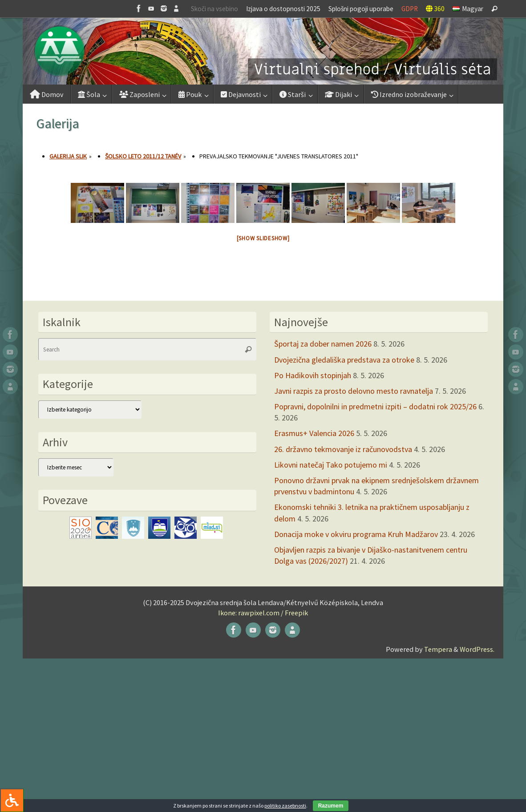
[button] (263, 51)
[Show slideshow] (263, 238)
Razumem (331, 806)
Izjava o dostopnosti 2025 (283, 9)
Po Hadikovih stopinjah (313, 375)
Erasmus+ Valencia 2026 (314, 433)
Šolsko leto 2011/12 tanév (143, 156)
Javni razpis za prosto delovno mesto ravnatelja (354, 391)
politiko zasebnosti (285, 806)
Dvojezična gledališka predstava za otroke (344, 360)
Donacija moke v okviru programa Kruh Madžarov (356, 534)
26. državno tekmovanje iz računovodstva (343, 449)
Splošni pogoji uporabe (361, 9)
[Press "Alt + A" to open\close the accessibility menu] (12, 800)
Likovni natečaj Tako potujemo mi (331, 465)
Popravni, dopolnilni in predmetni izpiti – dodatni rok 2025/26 (375, 406)
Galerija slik (68, 156)
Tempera (438, 649)
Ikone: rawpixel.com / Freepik (263, 613)
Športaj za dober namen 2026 (323, 344)
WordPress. (477, 649)
